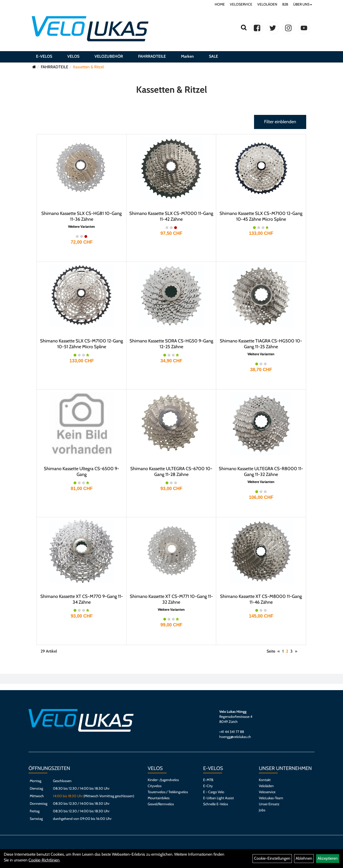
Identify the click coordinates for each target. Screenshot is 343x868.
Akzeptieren (328, 858)
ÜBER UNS (303, 4)
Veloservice (267, 792)
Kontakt (265, 780)
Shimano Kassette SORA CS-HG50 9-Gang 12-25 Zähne (171, 344)
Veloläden (266, 786)
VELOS (73, 56)
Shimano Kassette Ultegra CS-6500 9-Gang (82, 472)
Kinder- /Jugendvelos (163, 780)
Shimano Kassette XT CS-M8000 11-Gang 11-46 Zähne (261, 599)
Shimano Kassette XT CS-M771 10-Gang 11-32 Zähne (171, 599)
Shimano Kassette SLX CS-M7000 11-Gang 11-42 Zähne (171, 216)
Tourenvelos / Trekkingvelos (168, 792)
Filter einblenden (280, 122)
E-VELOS (44, 56)
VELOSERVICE (241, 4)
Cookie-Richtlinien (44, 860)
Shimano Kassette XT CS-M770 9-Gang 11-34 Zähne (82, 599)
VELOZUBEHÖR (109, 56)
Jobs (262, 810)
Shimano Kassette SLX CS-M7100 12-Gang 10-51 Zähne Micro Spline (82, 344)
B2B (285, 4)
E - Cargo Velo (214, 792)
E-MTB (208, 780)
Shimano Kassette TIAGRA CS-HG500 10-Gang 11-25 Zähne (261, 344)
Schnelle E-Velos (216, 804)
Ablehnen (304, 858)
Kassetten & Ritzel (88, 67)
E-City (208, 786)
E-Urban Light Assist (219, 798)
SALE (213, 56)
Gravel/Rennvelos (161, 804)
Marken (187, 56)
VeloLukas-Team (271, 798)
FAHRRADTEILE (152, 56)
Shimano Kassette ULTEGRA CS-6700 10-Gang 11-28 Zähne (171, 472)
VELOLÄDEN (267, 4)
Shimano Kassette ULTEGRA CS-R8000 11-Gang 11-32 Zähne (261, 472)
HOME (220, 4)
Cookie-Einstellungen (272, 858)
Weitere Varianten (82, 227)
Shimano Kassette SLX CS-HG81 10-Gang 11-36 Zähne (82, 216)
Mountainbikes (159, 798)
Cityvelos (155, 786)
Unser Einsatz (269, 804)
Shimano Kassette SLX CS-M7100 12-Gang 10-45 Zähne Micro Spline (261, 216)
